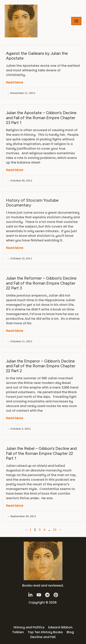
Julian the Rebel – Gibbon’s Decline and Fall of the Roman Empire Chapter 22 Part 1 (41, 453)
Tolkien (18, 632)
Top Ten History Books (45, 632)
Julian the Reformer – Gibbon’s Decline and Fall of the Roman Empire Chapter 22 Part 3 (41, 283)
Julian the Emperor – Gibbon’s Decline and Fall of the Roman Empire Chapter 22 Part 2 (41, 366)
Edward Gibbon (60, 627)
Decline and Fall (43, 637)
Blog (70, 632)
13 (55, 530)
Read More (15, 82)
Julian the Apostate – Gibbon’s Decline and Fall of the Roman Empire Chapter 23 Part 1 (41, 118)
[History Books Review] (21, 21)
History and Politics (29, 627)
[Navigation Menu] (76, 21)
